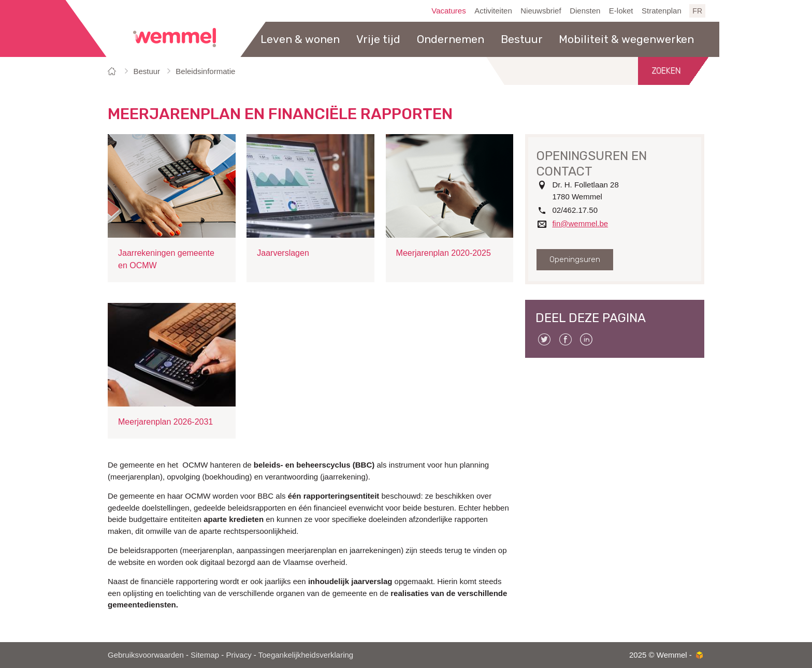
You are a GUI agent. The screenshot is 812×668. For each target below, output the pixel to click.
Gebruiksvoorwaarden (146, 655)
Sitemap (205, 655)
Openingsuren (575, 259)
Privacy (238, 655)
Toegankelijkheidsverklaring (306, 655)
